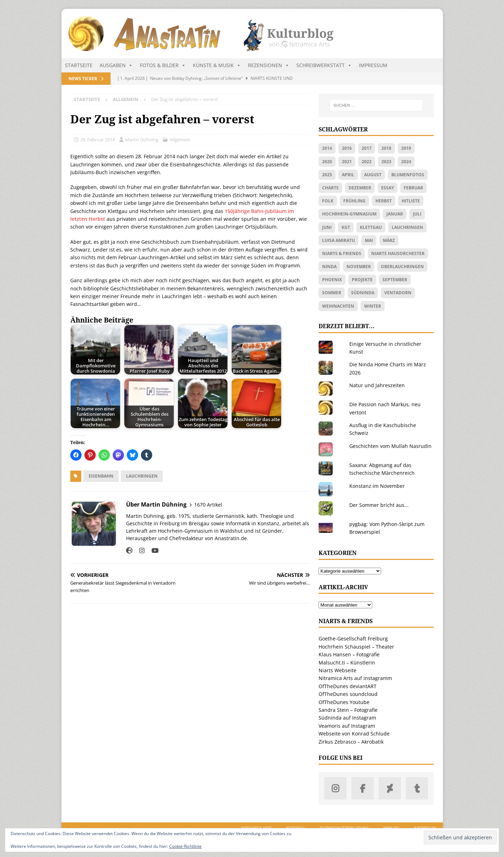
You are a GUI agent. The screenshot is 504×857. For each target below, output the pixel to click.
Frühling (354, 201)
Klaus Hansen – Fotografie (349, 654)
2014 (327, 148)
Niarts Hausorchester (398, 253)
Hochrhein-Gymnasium (349, 214)
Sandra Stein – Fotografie (348, 710)
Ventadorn (398, 293)
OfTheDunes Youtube (344, 702)
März (389, 240)
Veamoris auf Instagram (347, 726)
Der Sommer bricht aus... (379, 505)
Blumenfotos (408, 175)
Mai (369, 240)
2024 (406, 162)
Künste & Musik (217, 65)
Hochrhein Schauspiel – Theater (356, 647)
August (373, 175)
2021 (347, 162)
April (348, 175)
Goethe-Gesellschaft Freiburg (353, 639)
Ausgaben (116, 65)
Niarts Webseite (337, 670)
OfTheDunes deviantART (348, 686)
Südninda (363, 293)
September (395, 280)
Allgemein (180, 140)
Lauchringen (142, 476)
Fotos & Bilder (163, 65)
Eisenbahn (101, 476)
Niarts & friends (342, 253)
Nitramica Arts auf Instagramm (355, 678)
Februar (413, 188)
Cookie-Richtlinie (185, 846)
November (359, 267)
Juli (417, 214)
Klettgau (371, 227)
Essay (387, 188)
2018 (386, 148)
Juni (327, 227)
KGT (346, 227)
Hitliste (411, 201)
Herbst (384, 201)
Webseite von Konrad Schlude (354, 734)
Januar (395, 214)
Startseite (79, 65)
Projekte (362, 280)
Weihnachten (338, 306)
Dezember (360, 188)
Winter (373, 306)
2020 (327, 162)
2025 (327, 175)
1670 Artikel (208, 505)
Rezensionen (269, 65)
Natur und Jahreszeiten (377, 385)
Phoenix (332, 280)
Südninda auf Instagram (347, 718)
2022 (367, 162)
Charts (330, 188)
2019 (406, 148)
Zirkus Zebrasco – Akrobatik (351, 742)
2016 (347, 148)
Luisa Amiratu (339, 240)
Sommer (332, 293)
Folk (328, 201)
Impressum (373, 65)
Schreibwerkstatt (324, 65)
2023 (386, 162)
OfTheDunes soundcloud (348, 694)
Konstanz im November (377, 486)
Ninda (329, 267)
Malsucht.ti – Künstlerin (347, 663)
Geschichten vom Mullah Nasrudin (390, 446)
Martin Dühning (142, 140)
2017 (367, 148)
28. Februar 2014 (97, 140)
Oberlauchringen (402, 267)
